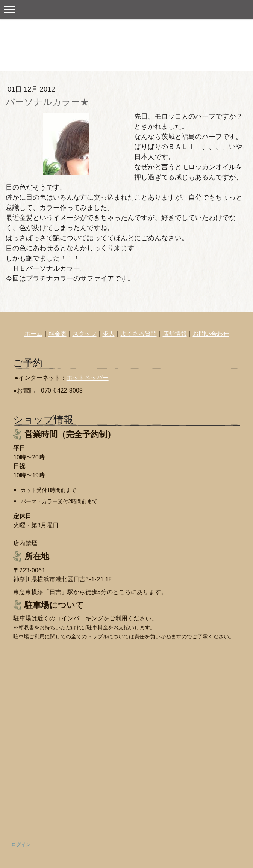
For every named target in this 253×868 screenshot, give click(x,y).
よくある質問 (139, 334)
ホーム (33, 334)
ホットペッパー (88, 378)
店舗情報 (175, 334)
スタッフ (85, 334)
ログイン (21, 844)
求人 (109, 334)
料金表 (58, 334)
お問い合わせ (211, 334)
